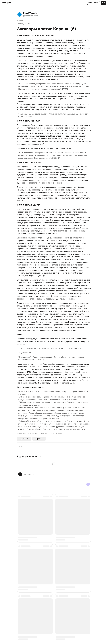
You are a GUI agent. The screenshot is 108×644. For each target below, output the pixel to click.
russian (20, 21)
